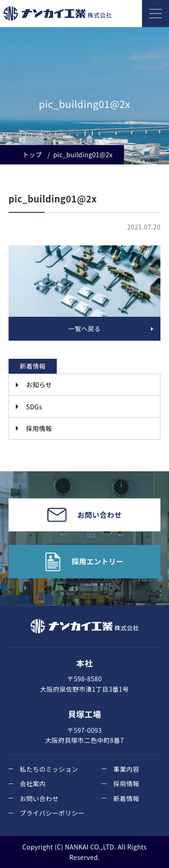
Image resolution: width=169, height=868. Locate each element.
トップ (32, 155)
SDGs (34, 407)
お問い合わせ (39, 798)
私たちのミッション (49, 769)
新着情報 (126, 798)
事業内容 (126, 769)
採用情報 (39, 428)
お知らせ (39, 385)
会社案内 (33, 784)
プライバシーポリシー (52, 813)
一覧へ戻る (85, 328)
